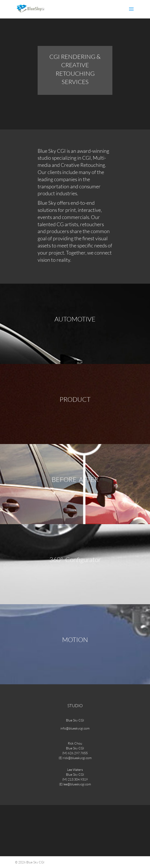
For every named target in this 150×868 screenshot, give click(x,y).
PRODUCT (75, 399)
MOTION (75, 640)
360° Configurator (75, 559)
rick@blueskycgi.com (77, 758)
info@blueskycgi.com (75, 728)
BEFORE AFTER (75, 479)
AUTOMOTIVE (75, 319)
